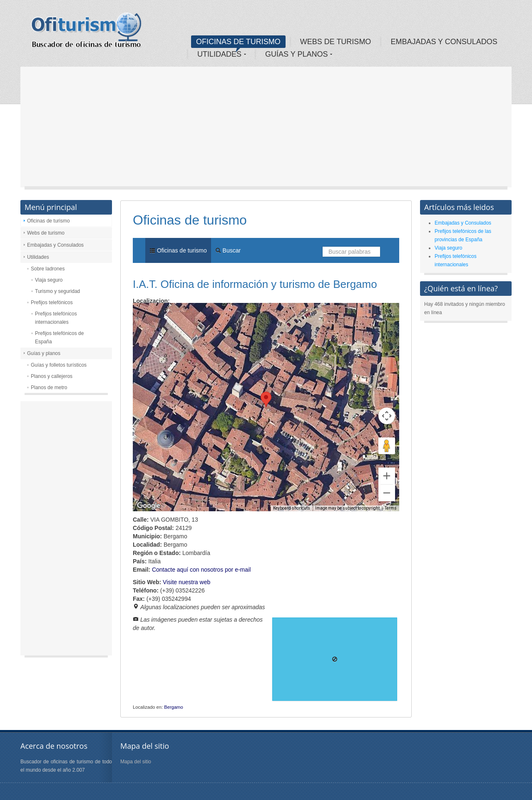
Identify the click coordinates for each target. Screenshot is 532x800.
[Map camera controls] (387, 416)
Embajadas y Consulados (55, 245)
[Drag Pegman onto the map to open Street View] (387, 446)
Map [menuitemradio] (151, 315)
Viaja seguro (49, 280)
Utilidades (38, 257)
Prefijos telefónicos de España (59, 337)
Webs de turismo (46, 233)
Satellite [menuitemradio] (186, 315)
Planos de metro (49, 387)
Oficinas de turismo (48, 221)
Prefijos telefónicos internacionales (56, 318)
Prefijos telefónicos (52, 302)
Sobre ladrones (48, 269)
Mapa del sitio (136, 762)
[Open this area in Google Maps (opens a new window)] (149, 506)
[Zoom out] (387, 493)
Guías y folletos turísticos (59, 365)
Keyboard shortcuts (292, 508)
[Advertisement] (266, 129)
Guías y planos (44, 353)
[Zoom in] (387, 476)
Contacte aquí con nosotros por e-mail (201, 570)
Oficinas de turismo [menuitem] (178, 250)
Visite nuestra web (186, 582)
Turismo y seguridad (57, 291)
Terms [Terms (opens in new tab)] (391, 508)
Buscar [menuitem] (228, 250)
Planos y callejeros (52, 376)
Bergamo (173, 707)
